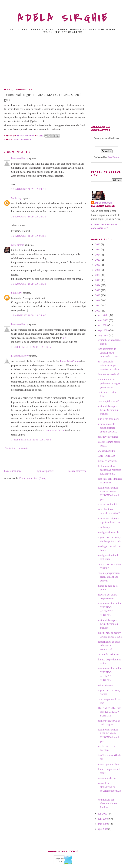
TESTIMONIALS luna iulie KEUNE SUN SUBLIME (109, 712)
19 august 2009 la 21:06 (29, 315)
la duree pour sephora (109, 764)
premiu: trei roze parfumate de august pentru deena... (109, 383)
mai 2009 (103, 824)
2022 (98, 265)
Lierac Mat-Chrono (70, 361)
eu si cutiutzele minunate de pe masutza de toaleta (108, 365)
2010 (98, 306)
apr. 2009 (103, 829)
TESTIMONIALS (23, 140)
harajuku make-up (107, 778)
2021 (98, 270)
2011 (98, 300)
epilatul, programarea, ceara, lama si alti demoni (109, 577)
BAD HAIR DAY (107, 456)
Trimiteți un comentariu (16, 448)
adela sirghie (18, 245)
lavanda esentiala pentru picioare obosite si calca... (108, 428)
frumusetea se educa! (108, 374)
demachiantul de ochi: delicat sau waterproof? (109, 646)
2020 (98, 275)
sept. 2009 (104, 330)
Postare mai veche (77, 471)
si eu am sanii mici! (108, 504)
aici (65, 338)
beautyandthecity (20, 158)
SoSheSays (17, 198)
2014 (98, 285)
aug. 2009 (104, 335)
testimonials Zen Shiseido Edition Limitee (107, 803)
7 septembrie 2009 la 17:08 (31, 440)
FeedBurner (114, 157)
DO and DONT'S (106, 451)
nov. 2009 (104, 320)
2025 (98, 250)
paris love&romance (108, 437)
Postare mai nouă (13, 471)
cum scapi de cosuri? (108, 401)
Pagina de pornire (45, 471)
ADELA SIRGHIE (63, 18)
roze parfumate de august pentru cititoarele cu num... (109, 353)
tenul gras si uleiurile (108, 532)
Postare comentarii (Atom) (33, 478)
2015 (98, 280)
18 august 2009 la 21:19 (29, 189)
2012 (98, 295)
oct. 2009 (103, 325)
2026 (98, 244)
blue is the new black (108, 419)
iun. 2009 (103, 819)
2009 (98, 311)
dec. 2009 (103, 315)
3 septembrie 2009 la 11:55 (31, 347)
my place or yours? (107, 461)
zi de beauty (104, 527)
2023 (98, 260)
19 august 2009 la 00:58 (29, 236)
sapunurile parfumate (108, 654)
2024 (98, 255)
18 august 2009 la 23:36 (29, 217)
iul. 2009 (103, 814)
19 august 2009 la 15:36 (29, 284)
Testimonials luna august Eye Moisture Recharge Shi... (109, 470)
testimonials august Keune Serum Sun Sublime (108, 410)
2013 (98, 290)
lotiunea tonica (105, 685)
